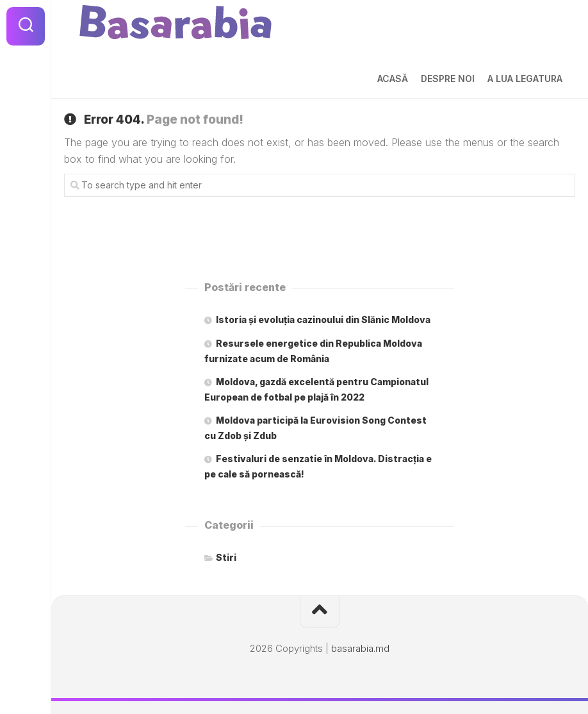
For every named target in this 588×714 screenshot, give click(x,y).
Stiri (226, 557)
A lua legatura (525, 79)
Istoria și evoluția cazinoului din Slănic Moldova (323, 320)
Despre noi (448, 79)
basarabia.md (360, 648)
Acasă (393, 79)
